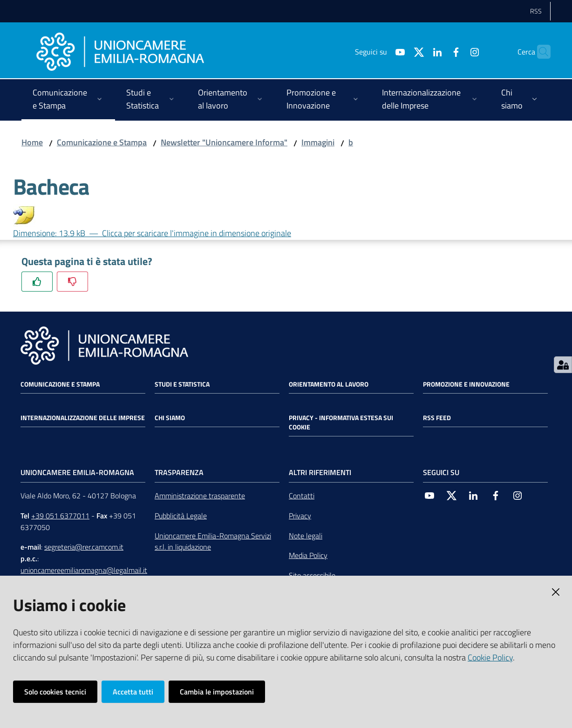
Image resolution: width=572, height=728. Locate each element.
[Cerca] (539, 52)
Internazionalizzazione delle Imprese (83, 418)
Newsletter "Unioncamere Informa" (224, 142)
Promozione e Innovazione (466, 384)
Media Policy (308, 555)
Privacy (300, 516)
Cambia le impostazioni (217, 692)
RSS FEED (437, 418)
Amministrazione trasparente (200, 496)
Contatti (302, 496)
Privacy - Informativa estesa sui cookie (341, 422)
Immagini (318, 142)
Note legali (306, 536)
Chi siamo (170, 418)
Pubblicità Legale (181, 516)
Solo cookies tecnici (55, 692)
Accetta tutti (133, 692)
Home (32, 142)
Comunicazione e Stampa (102, 142)
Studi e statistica (182, 384)
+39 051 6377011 (60, 516)
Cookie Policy (490, 657)
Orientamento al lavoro (329, 384)
